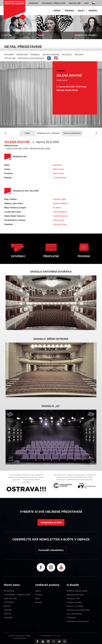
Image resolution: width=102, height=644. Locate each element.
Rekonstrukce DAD (75, 595)
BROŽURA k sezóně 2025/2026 (31, 58)
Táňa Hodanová (60, 212)
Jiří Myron (57, 208)
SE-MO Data (56, 636)
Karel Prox (57, 165)
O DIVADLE (9, 602)
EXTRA (7, 606)
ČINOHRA (69, 11)
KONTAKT (8, 618)
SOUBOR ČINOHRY (51, 54)
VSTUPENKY (18, 256)
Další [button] (86, 3)
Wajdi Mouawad (43, 38)
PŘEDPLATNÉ (51, 256)
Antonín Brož (59, 220)
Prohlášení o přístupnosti (78, 621)
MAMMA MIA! (7, 35)
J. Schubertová (59, 178)
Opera (38, 591)
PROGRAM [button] (33, 3)
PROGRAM (9, 54)
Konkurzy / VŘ (73, 599)
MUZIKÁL (93, 11)
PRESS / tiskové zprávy (77, 591)
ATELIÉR (8, 610)
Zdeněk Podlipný (60, 203)
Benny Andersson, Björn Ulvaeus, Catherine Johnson (18, 38)
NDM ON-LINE (10, 599)
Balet (37, 599)
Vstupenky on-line (51, 522)
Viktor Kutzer (58, 169)
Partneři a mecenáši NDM (78, 610)
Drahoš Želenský (60, 216)
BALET (81, 11)
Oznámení (71, 618)
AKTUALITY (67, 54)
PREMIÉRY (35, 54)
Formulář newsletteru (51, 550)
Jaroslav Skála (59, 199)
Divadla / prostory (74, 602)
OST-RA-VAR (10, 58)
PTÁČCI (41, 35)
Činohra (39, 595)
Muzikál (38, 602)
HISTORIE (79, 54)
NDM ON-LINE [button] (75, 3)
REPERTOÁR (22, 54)
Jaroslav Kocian (60, 224)
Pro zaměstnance (74, 614)
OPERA (57, 11)
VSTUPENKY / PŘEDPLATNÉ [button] (53, 3)
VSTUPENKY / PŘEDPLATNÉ (17, 595)
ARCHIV (7, 614)
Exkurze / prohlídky (75, 606)
